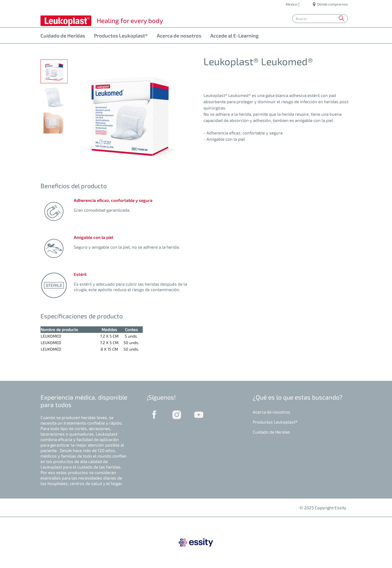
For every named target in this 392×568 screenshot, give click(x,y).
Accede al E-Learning (234, 35)
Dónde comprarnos (330, 4)
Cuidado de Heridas (63, 35)
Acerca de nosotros (179, 35)
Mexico (292, 4)
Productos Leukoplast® (121, 35)
